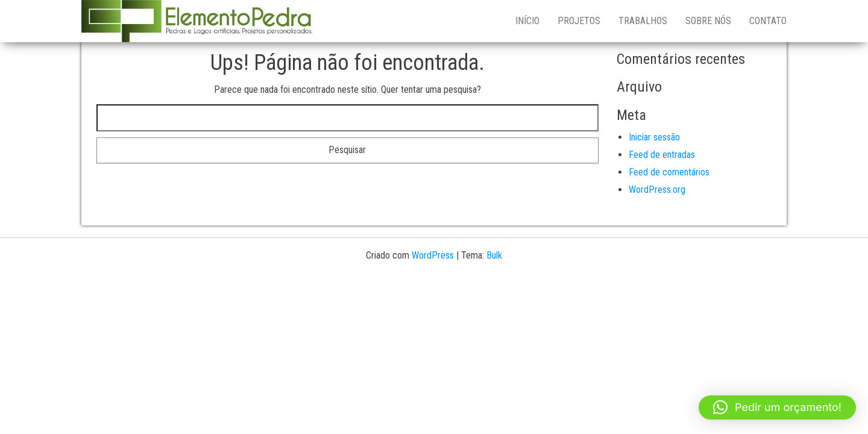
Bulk (494, 255)
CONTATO (768, 21)
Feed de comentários (669, 172)
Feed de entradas (662, 155)
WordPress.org (657, 190)
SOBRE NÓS (708, 21)
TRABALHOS (643, 21)
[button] (777, 407)
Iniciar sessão (654, 137)
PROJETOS (579, 21)
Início (527, 21)
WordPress (433, 255)
